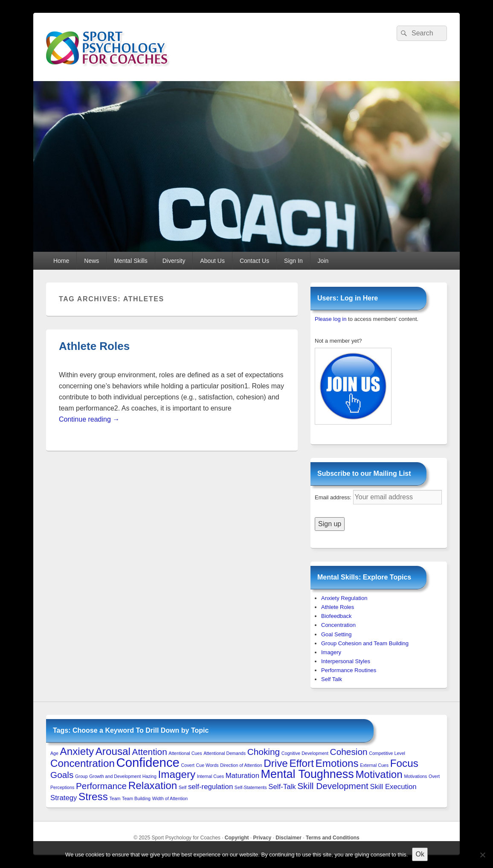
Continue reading (89, 419)
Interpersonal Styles (346, 661)
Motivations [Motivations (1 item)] (415, 776)
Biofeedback (336, 616)
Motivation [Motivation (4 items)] (379, 774)
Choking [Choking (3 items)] (264, 752)
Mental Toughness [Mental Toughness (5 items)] (307, 774)
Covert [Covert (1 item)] (188, 765)
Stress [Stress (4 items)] (93, 797)
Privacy (262, 838)
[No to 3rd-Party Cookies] (482, 855)
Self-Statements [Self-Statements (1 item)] (251, 787)
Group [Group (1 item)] (81, 776)
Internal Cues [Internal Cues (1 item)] (210, 776)
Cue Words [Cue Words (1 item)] (207, 765)
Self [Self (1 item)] (183, 787)
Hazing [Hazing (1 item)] (149, 776)
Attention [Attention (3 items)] (150, 752)
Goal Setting (336, 634)
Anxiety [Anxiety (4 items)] (77, 751)
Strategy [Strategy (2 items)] (64, 798)
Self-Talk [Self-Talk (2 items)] (282, 787)
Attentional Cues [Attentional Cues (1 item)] (185, 753)
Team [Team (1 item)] (115, 798)
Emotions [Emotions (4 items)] (337, 763)
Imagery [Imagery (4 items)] (177, 774)
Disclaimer (289, 838)
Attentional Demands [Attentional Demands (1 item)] (225, 753)
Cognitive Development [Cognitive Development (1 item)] (305, 753)
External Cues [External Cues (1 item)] (374, 765)
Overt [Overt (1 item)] (434, 776)
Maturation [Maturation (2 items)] (242, 776)
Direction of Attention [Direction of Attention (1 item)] (241, 765)
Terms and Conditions (333, 838)
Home (61, 261)
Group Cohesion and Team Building (365, 643)
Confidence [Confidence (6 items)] (148, 762)
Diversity (174, 261)
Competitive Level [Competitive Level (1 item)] (387, 753)
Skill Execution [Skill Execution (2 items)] (393, 787)
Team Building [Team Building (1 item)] (136, 798)
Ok (420, 854)
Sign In (293, 261)
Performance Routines (349, 670)
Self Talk (332, 679)
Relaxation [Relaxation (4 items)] (153, 785)
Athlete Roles (94, 346)
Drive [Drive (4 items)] (276, 763)
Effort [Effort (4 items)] (301, 763)
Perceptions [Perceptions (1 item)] (62, 787)
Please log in (331, 319)
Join (323, 261)
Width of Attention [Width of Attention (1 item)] (170, 798)
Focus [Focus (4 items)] (404, 763)
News (91, 261)
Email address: (334, 497)
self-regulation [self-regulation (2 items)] (210, 787)
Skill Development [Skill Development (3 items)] (333, 786)
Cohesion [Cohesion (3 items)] (349, 752)
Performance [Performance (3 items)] (101, 786)
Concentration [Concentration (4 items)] (83, 763)
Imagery (331, 652)
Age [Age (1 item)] (54, 753)
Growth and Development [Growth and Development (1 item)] (115, 776)
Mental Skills (131, 261)
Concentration (338, 625)
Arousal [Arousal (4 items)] (113, 751)
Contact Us (254, 261)
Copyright (237, 838)
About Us (212, 261)
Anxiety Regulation (344, 598)
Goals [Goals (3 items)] (62, 775)
